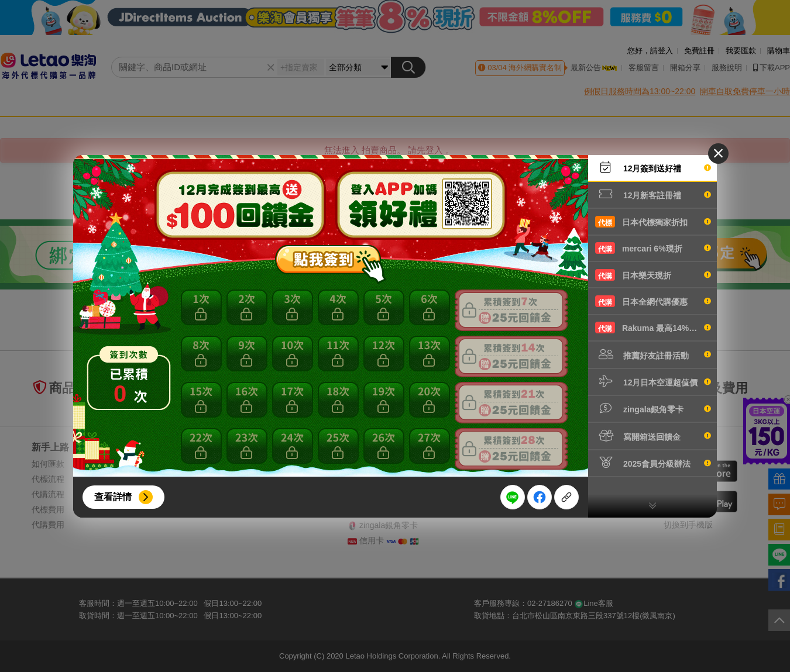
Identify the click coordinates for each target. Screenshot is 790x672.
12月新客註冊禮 (653, 194)
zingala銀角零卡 (653, 408)
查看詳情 (113, 497)
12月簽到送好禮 (653, 167)
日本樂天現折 (653, 275)
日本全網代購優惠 (653, 301)
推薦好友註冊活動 (653, 354)
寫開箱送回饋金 (653, 436)
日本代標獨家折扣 (653, 222)
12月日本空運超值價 (653, 381)
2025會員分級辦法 (653, 463)
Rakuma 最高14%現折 (653, 328)
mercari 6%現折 (653, 248)
